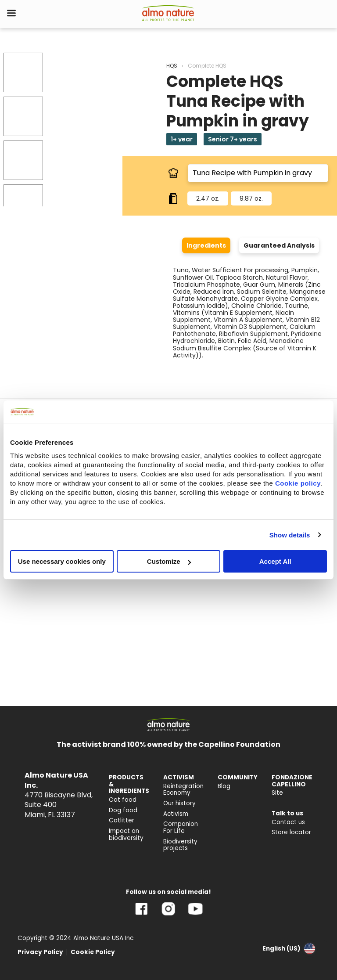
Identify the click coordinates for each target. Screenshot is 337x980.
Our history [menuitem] (179, 803)
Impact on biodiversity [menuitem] (126, 834)
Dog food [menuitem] (123, 810)
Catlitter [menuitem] (122, 820)
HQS (172, 66)
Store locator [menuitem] (291, 832)
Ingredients (206, 245)
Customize (169, 561)
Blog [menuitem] (224, 786)
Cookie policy (298, 483)
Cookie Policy (93, 952)
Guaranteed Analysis (279, 245)
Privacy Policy (40, 952)
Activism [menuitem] (176, 814)
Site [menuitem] (277, 793)
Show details (290, 535)
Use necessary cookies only (62, 561)
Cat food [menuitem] (123, 800)
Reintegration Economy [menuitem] (183, 790)
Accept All (275, 561)
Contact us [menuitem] (288, 822)
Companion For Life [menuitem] (181, 827)
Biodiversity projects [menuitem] (180, 845)
